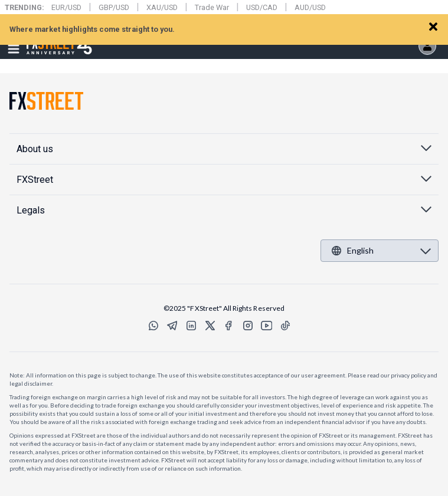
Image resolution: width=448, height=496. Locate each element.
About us (35, 149)
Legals (31, 210)
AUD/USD (310, 7)
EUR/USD (66, 7)
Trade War (212, 7)
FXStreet (45, 39)
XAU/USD (162, 7)
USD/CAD (262, 7)
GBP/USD (114, 7)
